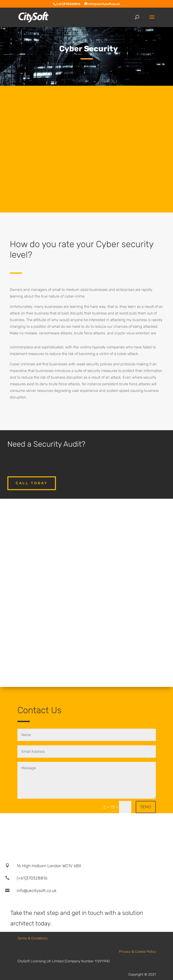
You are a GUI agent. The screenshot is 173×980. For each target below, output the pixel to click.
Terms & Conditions (33, 938)
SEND (146, 807)
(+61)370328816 (32, 878)
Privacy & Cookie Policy (137, 952)
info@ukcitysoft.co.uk (37, 891)
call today (32, 483)
